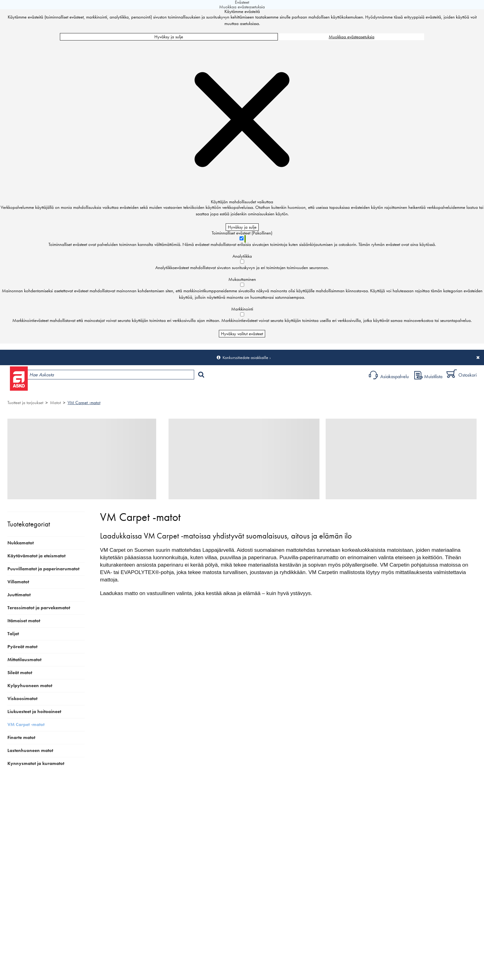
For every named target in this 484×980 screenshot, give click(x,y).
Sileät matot (20, 673)
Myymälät (106, 391)
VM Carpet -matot (84, 403)
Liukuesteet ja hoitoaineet (34, 712)
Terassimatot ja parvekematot (39, 608)
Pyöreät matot (22, 647)
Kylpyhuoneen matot (30, 686)
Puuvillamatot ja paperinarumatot (43, 569)
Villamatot (18, 582)
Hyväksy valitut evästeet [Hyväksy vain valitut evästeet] (242, 334)
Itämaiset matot (24, 621)
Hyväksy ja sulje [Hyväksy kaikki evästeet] (169, 37)
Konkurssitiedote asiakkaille (245, 357)
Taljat (13, 634)
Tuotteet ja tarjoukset (61, 391)
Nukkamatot (21, 543)
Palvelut (139, 391)
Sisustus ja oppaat (175, 391)
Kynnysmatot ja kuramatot (36, 763)
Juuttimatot (19, 595)
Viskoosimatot (22, 699)
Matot (55, 403)
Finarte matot (21, 737)
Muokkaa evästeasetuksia (352, 37)
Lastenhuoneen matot (30, 750)
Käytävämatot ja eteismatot (36, 556)
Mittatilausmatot (24, 660)
